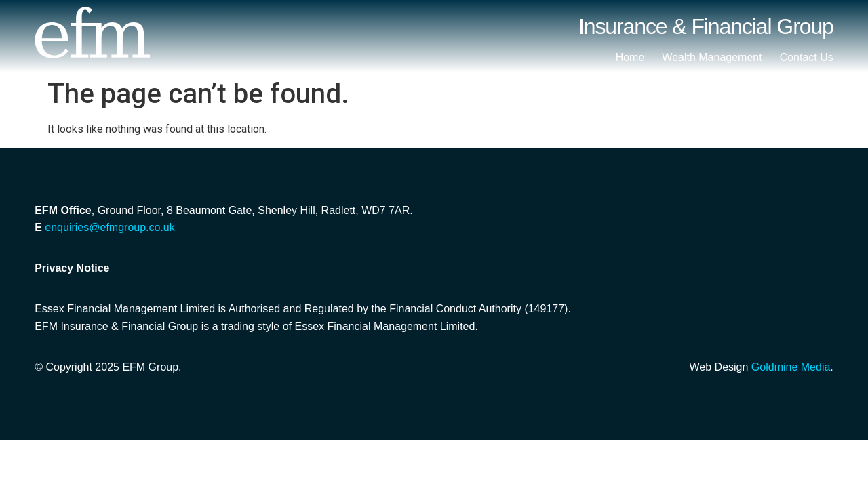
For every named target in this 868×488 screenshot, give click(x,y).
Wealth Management (712, 57)
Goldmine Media (791, 367)
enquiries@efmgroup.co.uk (110, 227)
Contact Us (807, 57)
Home (630, 57)
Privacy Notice (72, 268)
